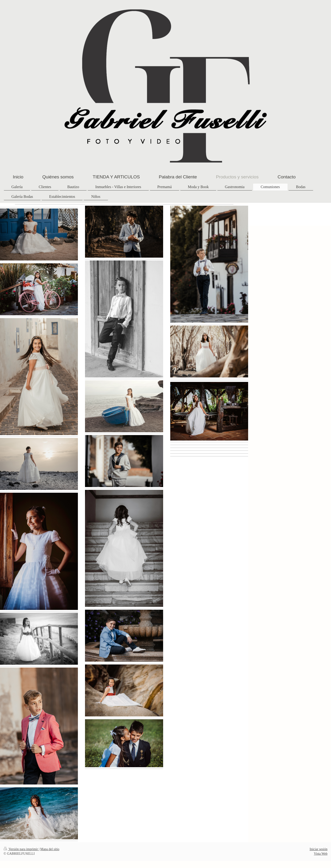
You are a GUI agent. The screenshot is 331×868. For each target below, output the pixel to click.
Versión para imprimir (21, 849)
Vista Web (321, 854)
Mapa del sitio (50, 849)
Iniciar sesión (319, 849)
